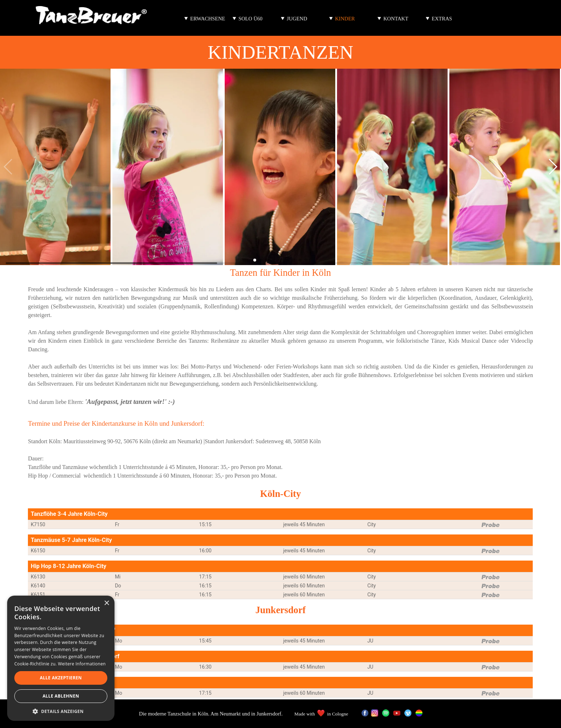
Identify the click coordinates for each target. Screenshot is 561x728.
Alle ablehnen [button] (61, 696)
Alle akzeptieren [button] (61, 678)
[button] (553, 167)
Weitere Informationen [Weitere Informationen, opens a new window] (82, 664)
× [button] (106, 603)
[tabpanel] (280, 346)
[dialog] (61, 658)
